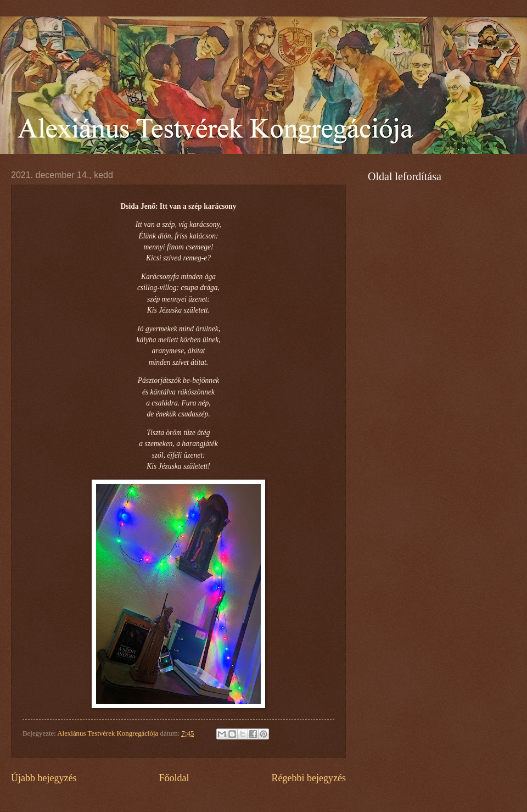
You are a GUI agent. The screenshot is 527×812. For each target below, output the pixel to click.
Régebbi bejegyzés (309, 778)
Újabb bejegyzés (44, 778)
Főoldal (174, 778)
